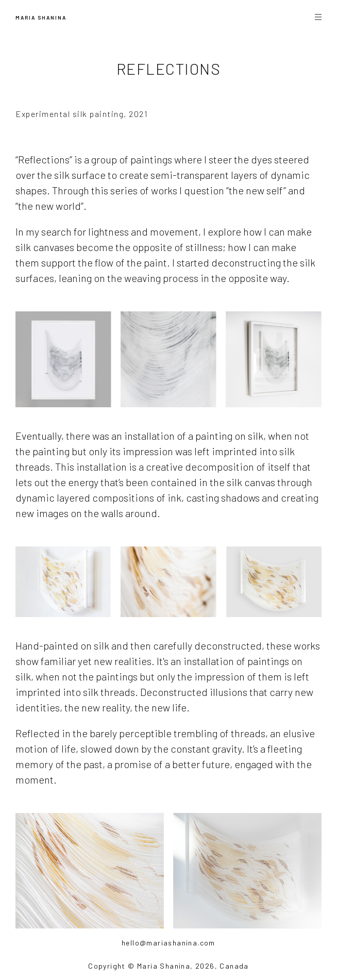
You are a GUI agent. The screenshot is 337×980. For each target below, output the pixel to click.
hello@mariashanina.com (168, 943)
